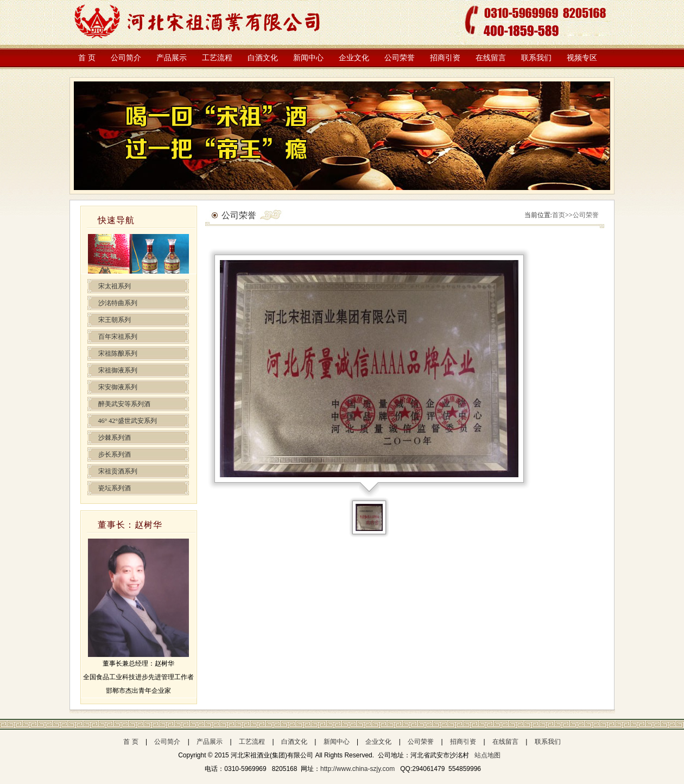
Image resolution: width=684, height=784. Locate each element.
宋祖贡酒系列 (118, 471)
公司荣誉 (400, 58)
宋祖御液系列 (118, 370)
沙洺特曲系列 (118, 303)
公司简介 (126, 58)
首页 (559, 215)
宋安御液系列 (118, 387)
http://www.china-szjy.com (358, 769)
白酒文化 (263, 58)
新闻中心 (308, 58)
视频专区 (582, 58)
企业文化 (354, 58)
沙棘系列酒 (115, 438)
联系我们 (536, 58)
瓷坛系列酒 (115, 488)
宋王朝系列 (115, 320)
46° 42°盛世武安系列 (128, 421)
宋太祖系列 (115, 286)
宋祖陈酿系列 (118, 353)
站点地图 (487, 755)
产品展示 (172, 58)
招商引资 (445, 58)
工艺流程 (217, 58)
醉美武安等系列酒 (124, 404)
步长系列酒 (115, 454)
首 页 (87, 58)
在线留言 (491, 58)
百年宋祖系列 (118, 337)
